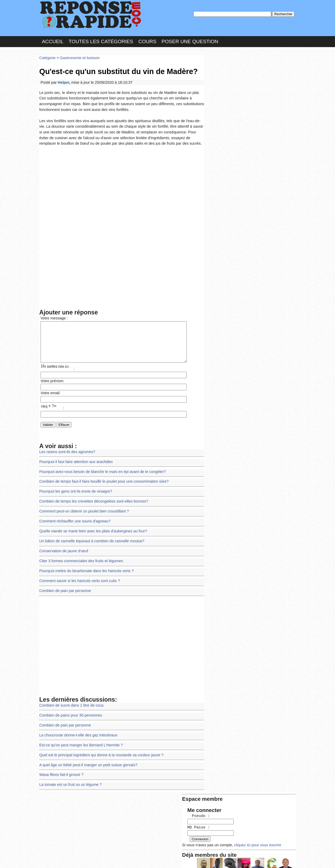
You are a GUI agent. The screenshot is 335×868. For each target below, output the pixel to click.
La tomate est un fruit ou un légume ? (69, 774)
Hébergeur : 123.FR (153, 859)
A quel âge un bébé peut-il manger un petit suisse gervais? (86, 755)
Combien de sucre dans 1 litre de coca (70, 698)
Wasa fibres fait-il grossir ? (60, 765)
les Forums (116, 859)
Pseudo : (222, 77)
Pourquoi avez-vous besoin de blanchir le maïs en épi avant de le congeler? (100, 470)
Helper (63, 80)
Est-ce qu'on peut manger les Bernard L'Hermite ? (79, 736)
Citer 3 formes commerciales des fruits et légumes (79, 556)
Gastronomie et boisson (78, 56)
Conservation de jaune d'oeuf (63, 546)
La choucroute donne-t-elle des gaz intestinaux (77, 727)
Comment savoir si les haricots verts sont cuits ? (78, 575)
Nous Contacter (81, 859)
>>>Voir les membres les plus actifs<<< (239, 181)
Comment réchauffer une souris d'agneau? (73, 518)
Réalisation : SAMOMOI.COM (208, 859)
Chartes (50, 859)
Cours (147, 40)
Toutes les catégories (101, 40)
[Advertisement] (122, 183)
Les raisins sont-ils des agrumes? (66, 451)
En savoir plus (164, 850)
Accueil (53, 40)
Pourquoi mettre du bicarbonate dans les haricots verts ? (84, 565)
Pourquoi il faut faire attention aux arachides (74, 461)
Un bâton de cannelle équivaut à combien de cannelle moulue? (90, 537)
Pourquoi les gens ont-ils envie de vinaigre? (74, 489)
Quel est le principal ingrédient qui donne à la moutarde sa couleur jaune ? (99, 745)
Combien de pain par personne (64, 584)
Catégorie (47, 56)
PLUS (246, 859)
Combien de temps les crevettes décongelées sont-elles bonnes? (91, 498)
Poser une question (190, 40)
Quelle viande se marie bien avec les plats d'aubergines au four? (91, 527)
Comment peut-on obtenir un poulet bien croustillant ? (82, 508)
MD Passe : (222, 88)
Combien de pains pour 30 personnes (69, 708)
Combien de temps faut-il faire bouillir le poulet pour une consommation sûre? (101, 479)
